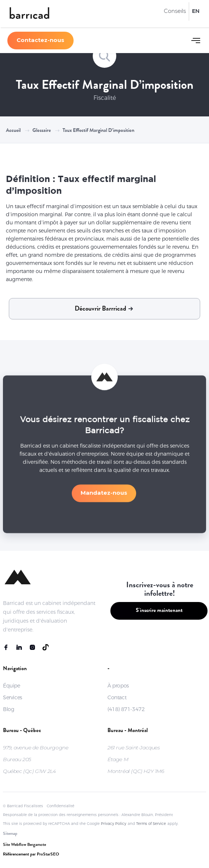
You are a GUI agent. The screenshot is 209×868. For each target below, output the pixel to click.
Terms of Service (151, 824)
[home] (29, 14)
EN (196, 11)
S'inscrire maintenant (159, 611)
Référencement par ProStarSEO (31, 855)
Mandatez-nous (104, 495)
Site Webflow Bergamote (24, 845)
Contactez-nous (40, 40)
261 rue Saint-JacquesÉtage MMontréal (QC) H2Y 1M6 (136, 759)
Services (13, 697)
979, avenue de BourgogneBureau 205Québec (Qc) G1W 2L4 (36, 759)
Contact (117, 697)
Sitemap (10, 834)
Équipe (12, 686)
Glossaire (42, 131)
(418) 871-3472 (126, 709)
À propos (118, 686)
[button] (196, 41)
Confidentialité (61, 806)
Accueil (13, 131)
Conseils (175, 11)
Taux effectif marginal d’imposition (98, 131)
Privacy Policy (114, 824)
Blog (8, 709)
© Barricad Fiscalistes (23, 806)
